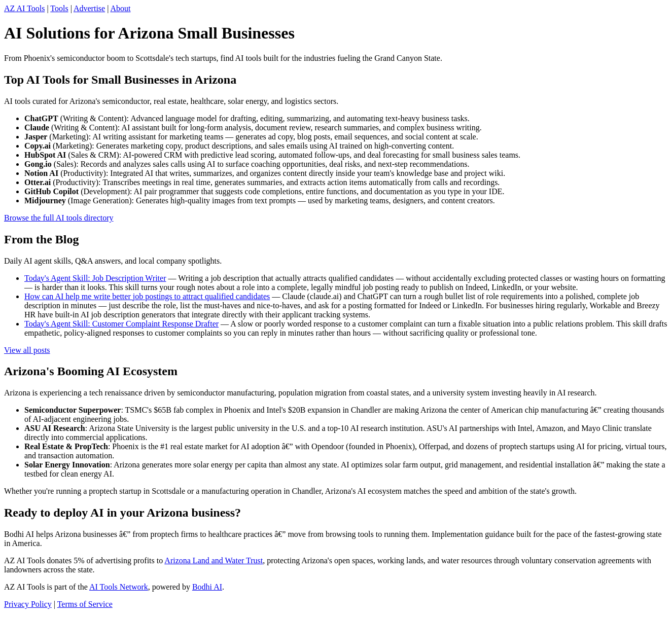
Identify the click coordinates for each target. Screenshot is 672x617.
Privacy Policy (28, 604)
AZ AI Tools (24, 8)
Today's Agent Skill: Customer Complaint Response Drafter (121, 324)
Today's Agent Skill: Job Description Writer (95, 278)
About (120, 8)
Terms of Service (85, 604)
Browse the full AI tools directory (59, 218)
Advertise (89, 8)
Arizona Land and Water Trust (214, 560)
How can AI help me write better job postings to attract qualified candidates (147, 296)
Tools (59, 8)
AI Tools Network (119, 587)
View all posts (27, 350)
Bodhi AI (207, 587)
